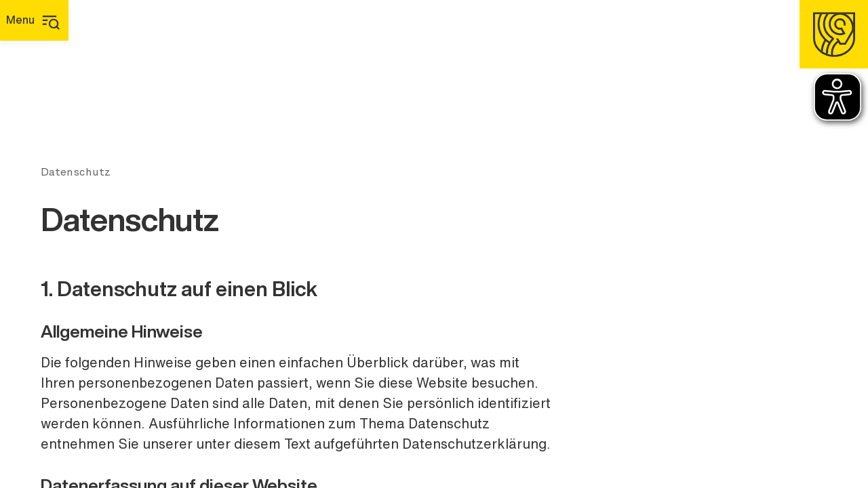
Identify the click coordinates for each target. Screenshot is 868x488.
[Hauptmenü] (34, 20)
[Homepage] (834, 34)
